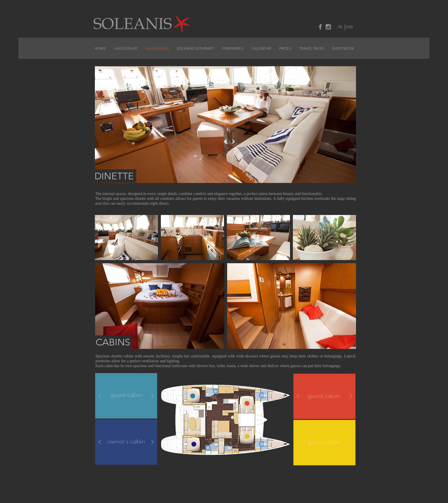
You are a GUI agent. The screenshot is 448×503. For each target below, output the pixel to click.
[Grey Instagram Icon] (328, 27)
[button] (160, 306)
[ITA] (340, 27)
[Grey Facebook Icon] (320, 27)
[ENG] (350, 27)
